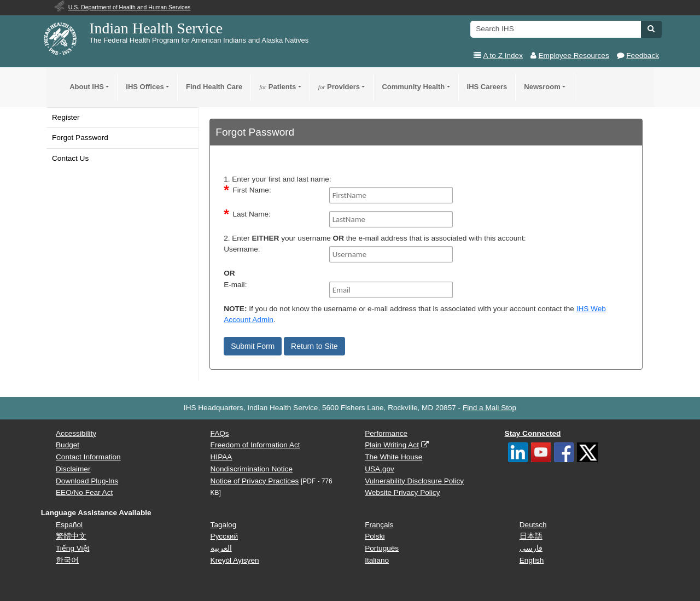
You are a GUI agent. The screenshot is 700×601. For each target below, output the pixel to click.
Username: (242, 249)
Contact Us (70, 158)
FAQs (220, 433)
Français (379, 525)
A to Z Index (503, 56)
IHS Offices (145, 87)
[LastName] (391, 219)
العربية (221, 548)
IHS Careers (487, 87)
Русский (224, 536)
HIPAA (221, 457)
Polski (375, 536)
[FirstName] (391, 195)
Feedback (643, 56)
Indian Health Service (156, 28)
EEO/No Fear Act (84, 492)
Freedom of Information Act (255, 445)
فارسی (531, 548)
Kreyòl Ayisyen (235, 560)
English (532, 560)
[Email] (391, 290)
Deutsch (533, 525)
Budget (68, 445)
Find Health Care (214, 87)
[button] (651, 28)
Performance (386, 433)
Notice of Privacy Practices (255, 481)
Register (66, 117)
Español (69, 525)
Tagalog (224, 525)
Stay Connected (533, 433)
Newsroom (542, 87)
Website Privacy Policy (402, 492)
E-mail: (235, 285)
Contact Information (88, 457)
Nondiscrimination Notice (252, 469)
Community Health (413, 87)
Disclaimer (73, 469)
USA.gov (380, 469)
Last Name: (252, 214)
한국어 (67, 560)
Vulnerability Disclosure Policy (414, 481)
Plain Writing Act (392, 445)
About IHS (87, 87)
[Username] (391, 254)
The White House (393, 457)
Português (382, 548)
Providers (339, 87)
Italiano (377, 560)
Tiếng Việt (72, 548)
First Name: (252, 190)
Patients (278, 87)
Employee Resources (574, 56)
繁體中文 (71, 536)
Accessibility (76, 433)
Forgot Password (80, 138)
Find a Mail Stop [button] (489, 408)
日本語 (531, 536)
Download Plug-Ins (87, 481)
